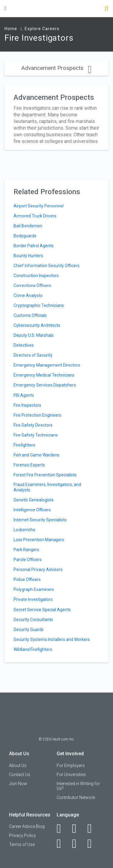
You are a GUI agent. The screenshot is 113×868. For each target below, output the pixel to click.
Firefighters (24, 445)
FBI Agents (24, 395)
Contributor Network (76, 797)
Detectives (24, 345)
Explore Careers (42, 29)
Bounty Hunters (28, 256)
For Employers (71, 765)
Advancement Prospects (56, 68)
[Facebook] (62, 829)
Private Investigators (33, 599)
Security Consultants (33, 620)
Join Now (18, 784)
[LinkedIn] (78, 829)
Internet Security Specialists (40, 520)
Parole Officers (28, 560)
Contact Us (20, 775)
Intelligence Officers (32, 510)
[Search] (107, 9)
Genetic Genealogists (34, 500)
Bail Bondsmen (28, 226)
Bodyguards (25, 236)
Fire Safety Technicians (36, 435)
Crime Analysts (28, 295)
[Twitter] (93, 829)
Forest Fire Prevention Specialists (45, 475)
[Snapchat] (93, 844)
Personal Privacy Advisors (38, 570)
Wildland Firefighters (33, 649)
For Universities (71, 775)
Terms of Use (22, 844)
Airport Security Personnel (39, 206)
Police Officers (27, 579)
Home (11, 29)
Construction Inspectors (36, 276)
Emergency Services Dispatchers (45, 385)
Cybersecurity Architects (37, 325)
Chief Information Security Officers (47, 266)
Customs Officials (30, 315)
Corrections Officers (32, 286)
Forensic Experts (29, 465)
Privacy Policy (22, 835)
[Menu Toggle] (5, 8)
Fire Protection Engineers (37, 415)
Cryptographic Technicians (39, 305)
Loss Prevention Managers (39, 540)
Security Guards (29, 630)
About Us (18, 765)
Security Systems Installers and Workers (52, 639)
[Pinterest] (78, 844)
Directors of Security (33, 355)
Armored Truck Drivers (35, 216)
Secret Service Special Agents (42, 610)
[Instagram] (62, 844)
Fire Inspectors (27, 405)
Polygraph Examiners (34, 589)
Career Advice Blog (27, 826)
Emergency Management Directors (47, 365)
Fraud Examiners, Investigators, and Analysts (47, 487)
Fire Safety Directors (33, 425)
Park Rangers (26, 550)
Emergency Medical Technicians (44, 375)
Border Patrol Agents (34, 246)
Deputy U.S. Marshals (34, 335)
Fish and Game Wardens (36, 455)
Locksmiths (24, 530)
